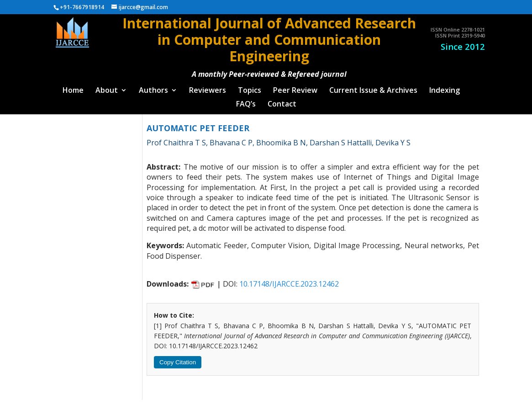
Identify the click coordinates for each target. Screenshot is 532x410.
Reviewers (208, 87)
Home (73, 87)
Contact (282, 101)
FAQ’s (246, 101)
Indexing (445, 87)
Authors (153, 87)
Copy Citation (178, 358)
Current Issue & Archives (373, 87)
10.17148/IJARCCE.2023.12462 (289, 280)
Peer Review (295, 87)
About (107, 87)
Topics (250, 87)
